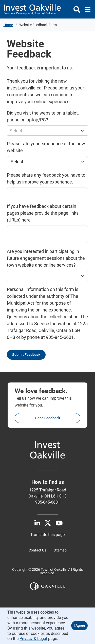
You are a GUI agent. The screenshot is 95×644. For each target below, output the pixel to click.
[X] (48, 523)
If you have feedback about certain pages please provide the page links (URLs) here (43, 213)
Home (8, 25)
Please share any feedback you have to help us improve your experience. (46, 178)
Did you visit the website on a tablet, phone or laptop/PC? (43, 116)
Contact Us (37, 550)
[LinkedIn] (37, 523)
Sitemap (60, 550)
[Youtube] (59, 523)
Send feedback (48, 418)
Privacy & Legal (33, 639)
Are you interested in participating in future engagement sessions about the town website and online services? (46, 258)
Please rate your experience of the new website (46, 147)
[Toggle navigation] (86, 9)
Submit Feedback (26, 355)
